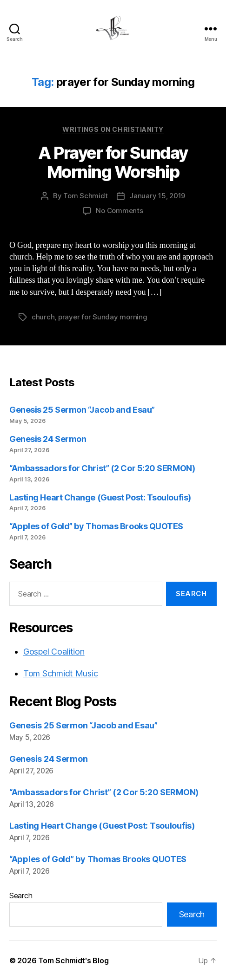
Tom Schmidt (85, 196)
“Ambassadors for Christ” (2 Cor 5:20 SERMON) (102, 468)
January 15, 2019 (157, 196)
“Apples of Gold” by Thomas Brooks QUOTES (96, 526)
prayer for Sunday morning (103, 317)
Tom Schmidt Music (60, 673)
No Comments (119, 211)
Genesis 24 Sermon (48, 439)
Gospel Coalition (54, 652)
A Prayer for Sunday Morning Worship (113, 162)
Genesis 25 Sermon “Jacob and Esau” (82, 410)
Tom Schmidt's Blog (73, 961)
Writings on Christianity (113, 129)
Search (21, 896)
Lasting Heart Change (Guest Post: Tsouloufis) (100, 497)
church (43, 317)
